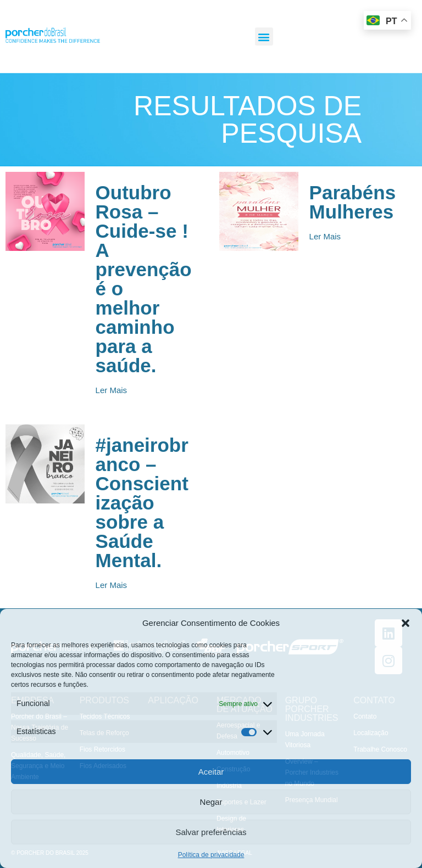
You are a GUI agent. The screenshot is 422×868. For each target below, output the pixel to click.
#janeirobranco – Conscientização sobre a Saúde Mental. (142, 503)
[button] (406, 623)
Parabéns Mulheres (353, 202)
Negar (211, 802)
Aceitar (211, 772)
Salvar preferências (211, 832)
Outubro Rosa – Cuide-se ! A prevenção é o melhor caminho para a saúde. (144, 279)
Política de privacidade (211, 855)
